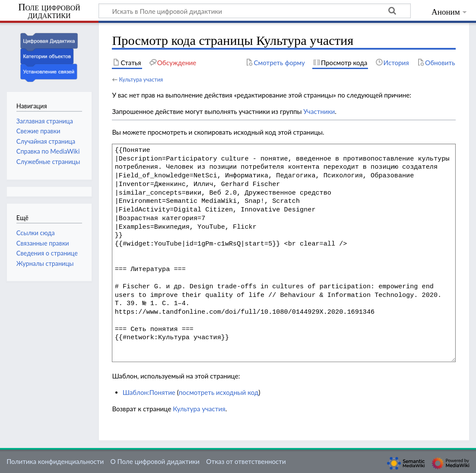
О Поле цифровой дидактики (155, 461)
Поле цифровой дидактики (49, 11)
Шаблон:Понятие (149, 392)
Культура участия (141, 79)
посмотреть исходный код (219, 392)
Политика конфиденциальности (55, 461)
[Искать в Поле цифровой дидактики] (255, 11)
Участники (319, 111)
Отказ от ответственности (246, 461)
